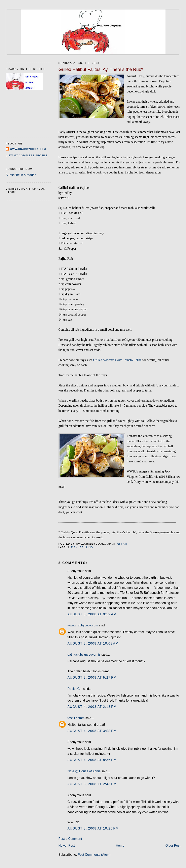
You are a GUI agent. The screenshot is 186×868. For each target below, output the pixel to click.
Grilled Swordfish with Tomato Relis (117, 360)
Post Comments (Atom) (94, 855)
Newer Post (67, 846)
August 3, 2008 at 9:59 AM (92, 614)
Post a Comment (70, 839)
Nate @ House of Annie (84, 771)
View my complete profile (27, 156)
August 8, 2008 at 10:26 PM (93, 828)
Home (120, 846)
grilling (86, 547)
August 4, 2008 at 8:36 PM (92, 760)
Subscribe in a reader (21, 175)
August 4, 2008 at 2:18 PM (92, 707)
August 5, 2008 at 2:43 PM (92, 784)
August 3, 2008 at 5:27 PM (92, 677)
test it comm (76, 718)
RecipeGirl (75, 689)
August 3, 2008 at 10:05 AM (93, 643)
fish (75, 547)
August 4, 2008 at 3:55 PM (92, 731)
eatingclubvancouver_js (84, 655)
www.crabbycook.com (83, 625)
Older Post (173, 846)
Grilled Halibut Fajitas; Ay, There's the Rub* (101, 69)
